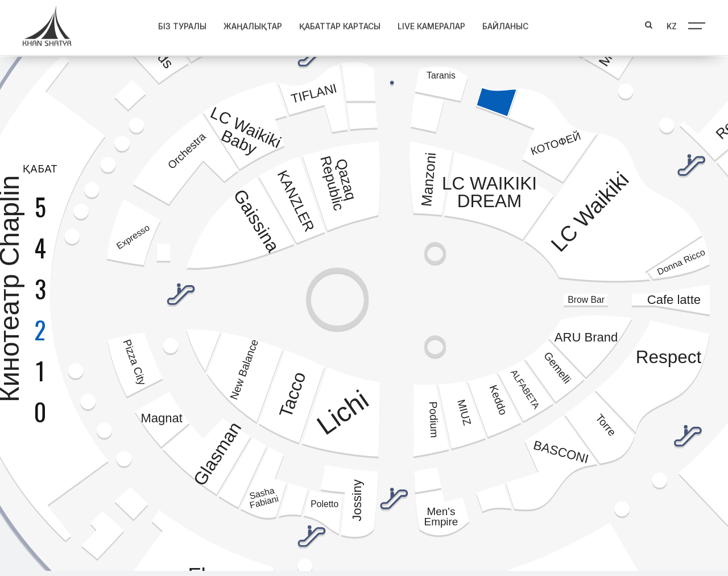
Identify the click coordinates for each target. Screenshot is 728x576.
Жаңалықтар (243, 24)
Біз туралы (172, 24)
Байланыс (495, 24)
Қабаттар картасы (330, 24)
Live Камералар (421, 24)
